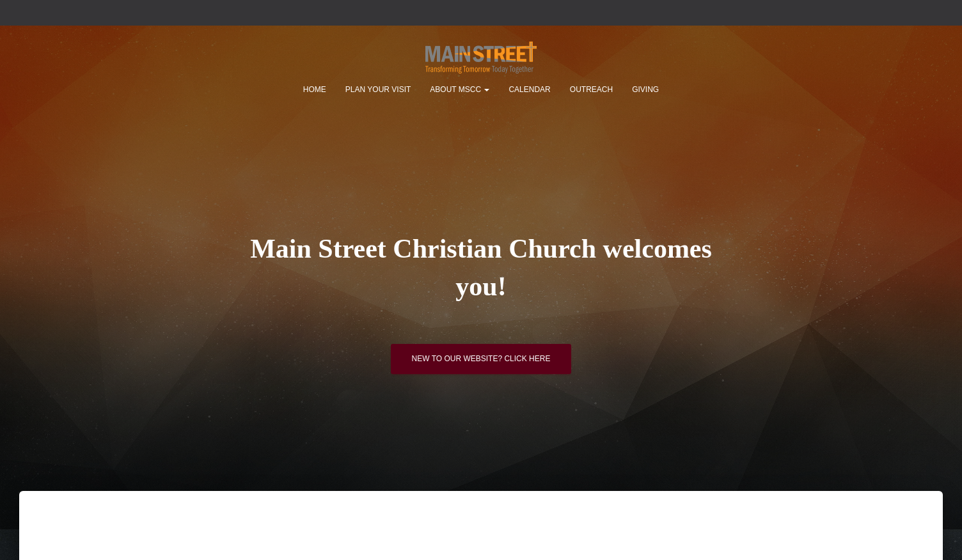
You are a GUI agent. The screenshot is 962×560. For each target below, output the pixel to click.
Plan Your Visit (378, 89)
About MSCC (460, 89)
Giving (645, 89)
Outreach (591, 89)
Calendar (529, 89)
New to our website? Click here (481, 361)
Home (315, 89)
